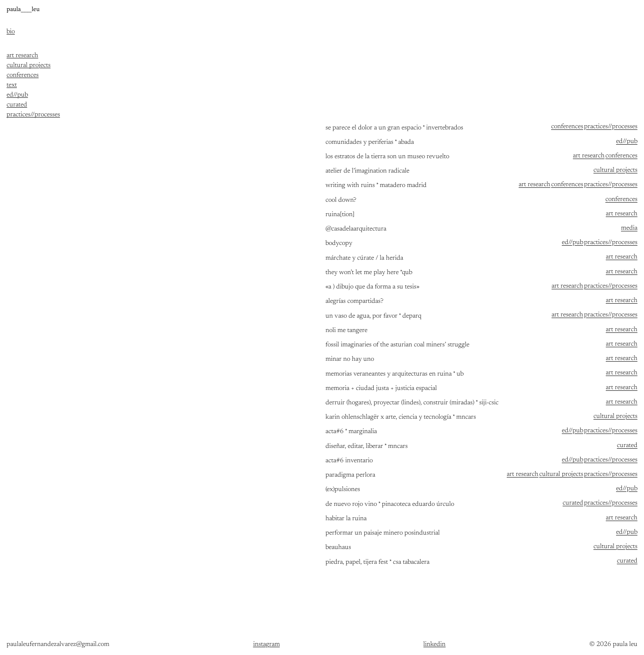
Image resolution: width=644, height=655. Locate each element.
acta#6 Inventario (349, 461)
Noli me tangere (346, 331)
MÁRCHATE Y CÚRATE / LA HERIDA (364, 258)
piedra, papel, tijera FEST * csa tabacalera (377, 562)
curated (627, 445)
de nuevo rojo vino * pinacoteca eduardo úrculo (390, 504)
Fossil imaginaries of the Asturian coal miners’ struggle (397, 345)
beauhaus (338, 548)
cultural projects (615, 170)
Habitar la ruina (346, 519)
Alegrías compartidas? (354, 301)
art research (589, 156)
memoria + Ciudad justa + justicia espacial (381, 389)
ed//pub (627, 141)
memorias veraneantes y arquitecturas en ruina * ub (395, 374)
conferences (567, 127)
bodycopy (339, 243)
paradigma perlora (350, 475)
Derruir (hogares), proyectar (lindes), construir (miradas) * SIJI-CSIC (412, 403)
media (629, 228)
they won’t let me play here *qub (369, 273)
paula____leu (23, 9)
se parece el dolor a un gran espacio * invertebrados (394, 128)
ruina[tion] (340, 215)
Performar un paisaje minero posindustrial (383, 533)
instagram (267, 644)
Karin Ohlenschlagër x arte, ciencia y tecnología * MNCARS (401, 417)
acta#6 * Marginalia (351, 432)
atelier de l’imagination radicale (367, 171)
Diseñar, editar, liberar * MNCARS (367, 446)
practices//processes (611, 127)
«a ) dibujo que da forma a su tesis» (373, 287)
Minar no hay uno (350, 359)
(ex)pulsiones (343, 490)
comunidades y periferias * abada (370, 142)
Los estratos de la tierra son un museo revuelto (387, 157)
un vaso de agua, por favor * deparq (373, 316)
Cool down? (341, 200)
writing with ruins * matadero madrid (376, 186)
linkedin (434, 644)
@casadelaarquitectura (356, 229)
